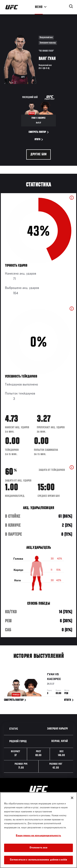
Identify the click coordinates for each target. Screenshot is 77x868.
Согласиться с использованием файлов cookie (38, 860)
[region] (38, 830)
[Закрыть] (72, 798)
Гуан (51, 675)
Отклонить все (39, 848)
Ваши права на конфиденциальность (38, 836)
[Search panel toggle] (71, 6)
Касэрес (54, 680)
